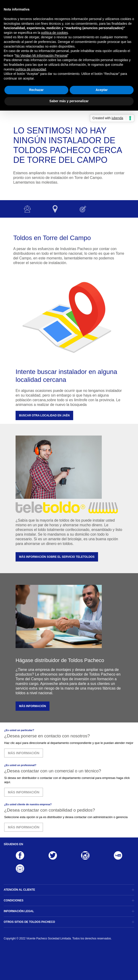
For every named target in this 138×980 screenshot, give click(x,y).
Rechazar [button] (36, 90)
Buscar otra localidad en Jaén (44, 415)
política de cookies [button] (54, 33)
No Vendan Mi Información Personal (41, 56)
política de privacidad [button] (31, 69)
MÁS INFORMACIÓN (33, 706)
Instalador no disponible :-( (27, 209)
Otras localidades (55, 209)
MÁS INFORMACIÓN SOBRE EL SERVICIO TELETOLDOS (57, 557)
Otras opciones (83, 209)
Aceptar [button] (102, 90)
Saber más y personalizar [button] (69, 101)
